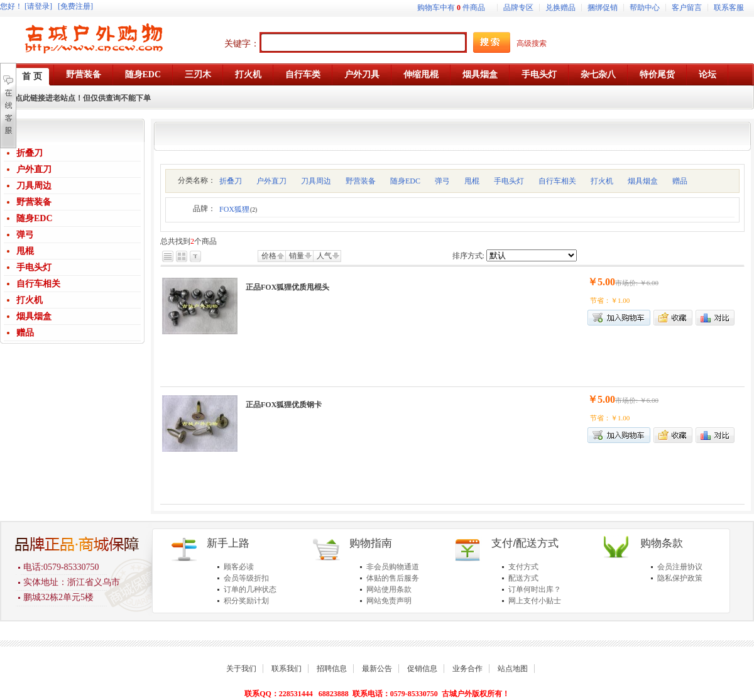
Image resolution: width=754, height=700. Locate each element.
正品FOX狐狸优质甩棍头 (287, 287)
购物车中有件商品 (451, 8)
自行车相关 (38, 284)
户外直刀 (34, 169)
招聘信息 (332, 669)
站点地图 (513, 669)
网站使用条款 (389, 589)
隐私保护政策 (680, 578)
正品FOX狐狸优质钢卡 (284, 405)
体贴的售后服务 (393, 578)
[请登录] (38, 6)
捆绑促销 (603, 8)
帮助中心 (645, 8)
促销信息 (422, 669)
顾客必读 (239, 567)
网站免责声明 (389, 601)
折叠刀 (30, 153)
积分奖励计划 (246, 601)
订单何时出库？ (535, 589)
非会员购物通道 (393, 567)
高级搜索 (532, 43)
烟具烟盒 (34, 316)
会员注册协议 (680, 567)
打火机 (30, 300)
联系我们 (287, 669)
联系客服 (729, 8)
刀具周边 (34, 186)
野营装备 (34, 202)
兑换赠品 (560, 8)
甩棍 (25, 251)
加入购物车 (619, 318)
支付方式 (523, 567)
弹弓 (25, 235)
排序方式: (468, 256)
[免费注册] (75, 6)
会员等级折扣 (246, 578)
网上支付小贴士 (535, 601)
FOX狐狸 (238, 209)
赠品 (25, 333)
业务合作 (467, 669)
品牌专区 (518, 8)
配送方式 (523, 578)
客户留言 (687, 8)
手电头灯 (34, 267)
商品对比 (715, 318)
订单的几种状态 (250, 589)
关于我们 (241, 669)
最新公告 (377, 669)
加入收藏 (673, 318)
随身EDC (35, 218)
